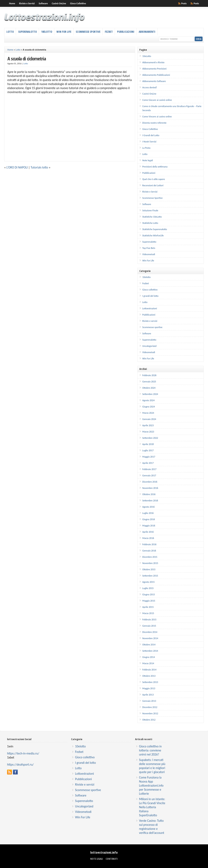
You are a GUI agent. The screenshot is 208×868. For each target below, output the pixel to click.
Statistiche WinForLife (153, 236)
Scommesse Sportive (88, 32)
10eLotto (47, 32)
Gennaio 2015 (149, 626)
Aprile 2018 (148, 444)
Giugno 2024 (149, 407)
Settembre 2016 (150, 501)
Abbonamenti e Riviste (153, 62)
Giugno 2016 (149, 519)
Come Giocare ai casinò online (157, 100)
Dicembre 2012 (150, 707)
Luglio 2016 (148, 513)
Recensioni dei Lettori (153, 185)
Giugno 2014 (149, 657)
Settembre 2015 (150, 576)
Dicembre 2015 (150, 557)
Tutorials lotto (39, 167)
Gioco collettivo (150, 290)
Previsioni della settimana (155, 167)
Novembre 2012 (150, 713)
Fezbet (109, 32)
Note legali (148, 160)
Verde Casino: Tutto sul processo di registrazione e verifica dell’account (152, 827)
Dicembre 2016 (150, 482)
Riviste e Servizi (27, 3)
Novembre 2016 (150, 488)
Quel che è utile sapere (154, 179)
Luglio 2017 (148, 450)
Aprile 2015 (148, 607)
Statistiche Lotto (150, 223)
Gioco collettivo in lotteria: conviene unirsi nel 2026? (150, 750)
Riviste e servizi (150, 321)
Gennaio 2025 (149, 382)
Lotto (10, 32)
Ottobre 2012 (149, 720)
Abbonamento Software (154, 81)
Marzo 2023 (148, 432)
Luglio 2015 (148, 588)
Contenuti (112, 859)
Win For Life (64, 32)
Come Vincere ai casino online (157, 117)
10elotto (147, 277)
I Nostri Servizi (149, 142)
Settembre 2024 (150, 394)
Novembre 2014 (150, 638)
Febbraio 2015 (149, 620)
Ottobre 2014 (149, 645)
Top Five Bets (149, 248)
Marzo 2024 (148, 413)
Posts (196, 3)
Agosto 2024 (149, 400)
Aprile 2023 (148, 425)
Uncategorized (149, 346)
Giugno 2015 (149, 594)
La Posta (146, 148)
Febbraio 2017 (149, 469)
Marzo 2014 (148, 663)
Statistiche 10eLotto (152, 217)
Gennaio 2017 (149, 476)
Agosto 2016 (149, 507)
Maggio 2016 (149, 526)
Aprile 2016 (148, 532)
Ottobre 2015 (149, 569)
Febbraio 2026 (149, 375)
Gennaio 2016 (149, 551)
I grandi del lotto (150, 296)
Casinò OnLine (59, 3)
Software (43, 3)
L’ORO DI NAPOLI (17, 167)
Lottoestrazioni (150, 308)
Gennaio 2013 (149, 701)
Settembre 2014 (150, 651)
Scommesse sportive (152, 327)
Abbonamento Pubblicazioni (156, 75)
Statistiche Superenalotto (155, 229)
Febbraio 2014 (149, 670)
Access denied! (150, 87)
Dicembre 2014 (150, 632)
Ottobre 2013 (149, 676)
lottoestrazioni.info (104, 852)
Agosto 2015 (149, 582)
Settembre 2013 (150, 682)
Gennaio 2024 (149, 419)
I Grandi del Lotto (151, 135)
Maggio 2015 (149, 601)
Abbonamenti (147, 32)
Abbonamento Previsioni (154, 69)
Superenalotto (27, 32)
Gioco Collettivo (78, 3)
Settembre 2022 (150, 438)
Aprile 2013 (148, 695)
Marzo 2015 (148, 613)
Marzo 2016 (148, 538)
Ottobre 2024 (149, 388)
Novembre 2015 (150, 563)
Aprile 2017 (148, 463)
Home (12, 3)
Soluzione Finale (150, 210)
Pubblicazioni (126, 32)
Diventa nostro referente (154, 123)
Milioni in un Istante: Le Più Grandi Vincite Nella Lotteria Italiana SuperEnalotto (152, 807)
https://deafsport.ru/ (20, 764)
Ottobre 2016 (149, 494)
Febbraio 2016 (149, 544)
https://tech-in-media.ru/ (23, 753)
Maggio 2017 (149, 457)
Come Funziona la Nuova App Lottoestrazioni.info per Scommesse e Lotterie (151, 785)
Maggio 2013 (149, 688)
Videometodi (149, 254)
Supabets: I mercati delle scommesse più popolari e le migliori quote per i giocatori (152, 766)
